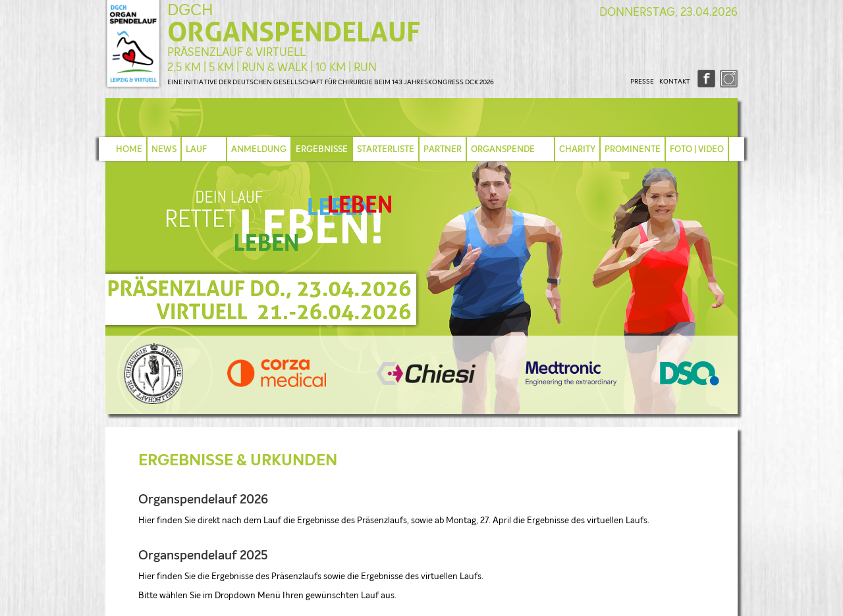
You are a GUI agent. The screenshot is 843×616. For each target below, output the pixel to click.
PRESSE (642, 82)
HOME (129, 149)
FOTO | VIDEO (697, 149)
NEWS (164, 149)
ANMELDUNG (259, 149)
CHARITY (577, 149)
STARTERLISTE (386, 149)
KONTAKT (675, 82)
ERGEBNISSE (322, 149)
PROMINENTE (633, 149)
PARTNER (443, 149)
